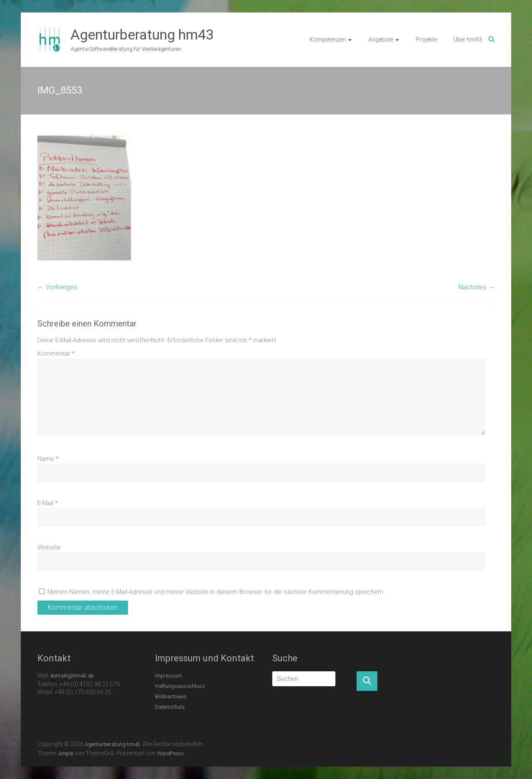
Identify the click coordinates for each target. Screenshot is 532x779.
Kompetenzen (328, 40)
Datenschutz (170, 707)
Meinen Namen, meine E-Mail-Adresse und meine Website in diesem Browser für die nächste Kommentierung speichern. (216, 592)
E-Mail (48, 503)
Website (49, 547)
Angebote (381, 40)
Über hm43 (468, 40)
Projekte (426, 40)
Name (48, 459)
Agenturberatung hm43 (142, 35)
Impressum (169, 676)
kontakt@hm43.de (72, 676)
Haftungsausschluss (180, 686)
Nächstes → (477, 287)
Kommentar (56, 354)
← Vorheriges (57, 287)
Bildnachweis (171, 696)
